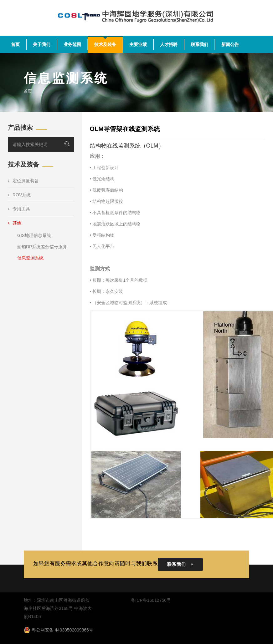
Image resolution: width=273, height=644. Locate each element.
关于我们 (42, 44)
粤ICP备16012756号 (151, 600)
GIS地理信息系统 (34, 235)
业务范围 (72, 44)
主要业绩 (138, 44)
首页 (15, 44)
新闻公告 (230, 44)
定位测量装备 (23, 181)
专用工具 (19, 209)
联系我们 (199, 44)
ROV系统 (19, 195)
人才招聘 (169, 44)
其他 (15, 223)
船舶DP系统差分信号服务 (42, 247)
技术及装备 (105, 44)
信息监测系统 (30, 258)
